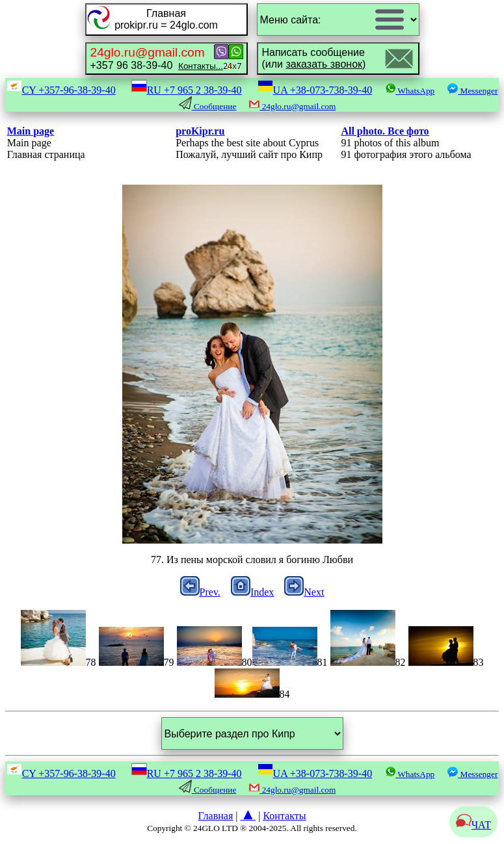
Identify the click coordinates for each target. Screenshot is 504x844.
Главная (216, 816)
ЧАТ (473, 825)
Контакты (284, 816)
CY (61, 90)
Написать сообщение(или (314, 58)
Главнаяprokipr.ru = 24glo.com (166, 19)
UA (315, 90)
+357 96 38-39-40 (157, 58)
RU (187, 90)
